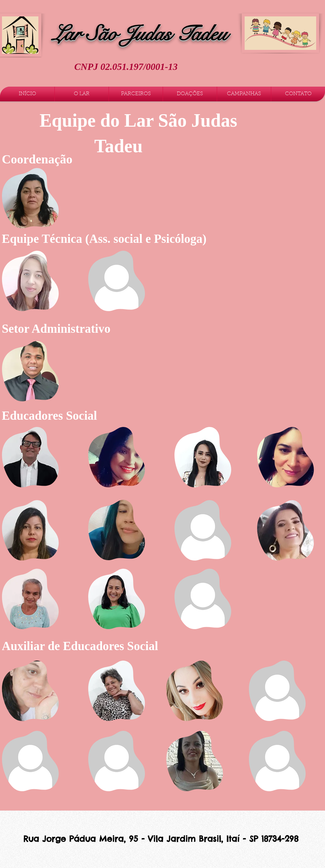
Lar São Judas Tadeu (140, 34)
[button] (82, 94)
